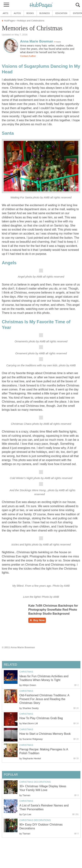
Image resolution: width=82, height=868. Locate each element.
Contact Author (28, 56)
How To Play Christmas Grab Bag (41, 718)
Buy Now (37, 620)
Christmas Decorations (35, 782)
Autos (17, 13)
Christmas (26, 672)
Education (61, 13)
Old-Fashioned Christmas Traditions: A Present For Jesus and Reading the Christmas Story (44, 699)
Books (30, 13)
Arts (5, 13)
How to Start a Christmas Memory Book (45, 734)
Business (45, 13)
